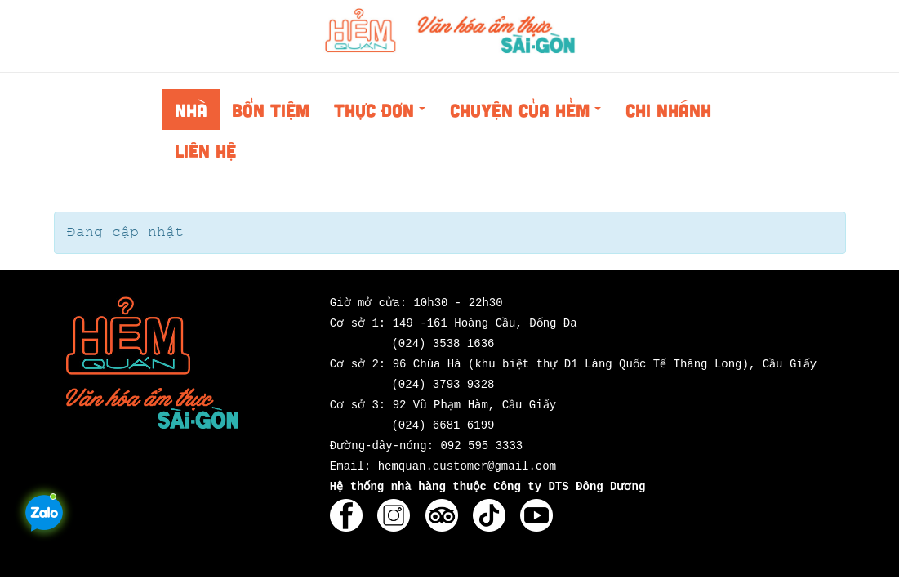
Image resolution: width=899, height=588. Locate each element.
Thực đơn (384, 114)
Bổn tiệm (271, 109)
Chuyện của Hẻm (530, 114)
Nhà (191, 109)
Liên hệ (205, 150)
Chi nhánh (668, 109)
